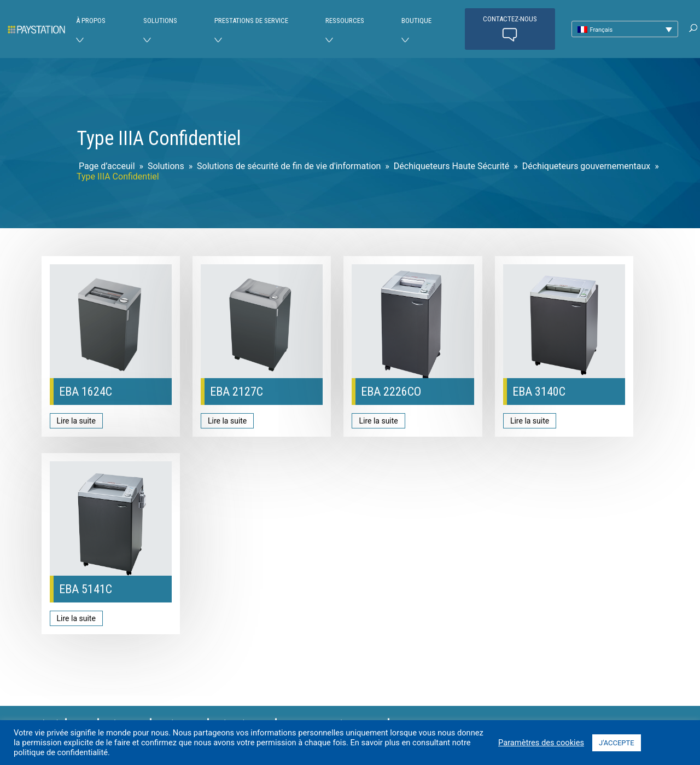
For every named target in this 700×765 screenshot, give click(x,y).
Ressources (345, 21)
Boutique (416, 21)
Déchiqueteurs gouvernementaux (587, 166)
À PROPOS (91, 21)
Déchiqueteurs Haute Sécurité (451, 166)
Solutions (160, 21)
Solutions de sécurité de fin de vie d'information (289, 166)
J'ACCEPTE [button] (617, 743)
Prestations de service (251, 21)
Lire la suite (76, 421)
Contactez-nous (510, 30)
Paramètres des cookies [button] (541, 743)
